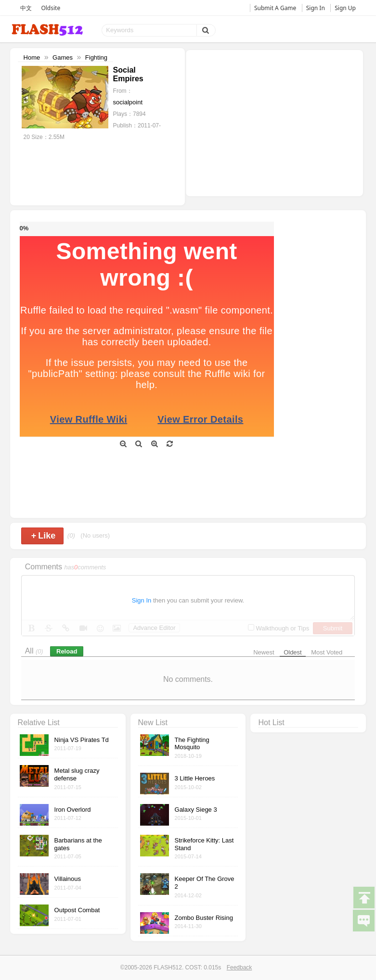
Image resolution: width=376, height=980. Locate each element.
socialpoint (128, 102)
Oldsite (51, 8)
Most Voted (327, 652)
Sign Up (345, 8)
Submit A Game (275, 8)
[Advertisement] (274, 122)
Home (32, 57)
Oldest (293, 652)
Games (63, 57)
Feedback (240, 967)
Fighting (96, 57)
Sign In (316, 8)
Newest (264, 652)
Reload (67, 651)
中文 (26, 8)
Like (44, 536)
